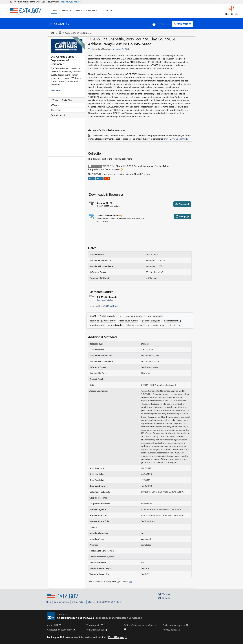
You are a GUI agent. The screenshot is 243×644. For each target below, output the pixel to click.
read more (56, 90)
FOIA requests (93, 625)
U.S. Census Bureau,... (78, 33)
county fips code (134, 316)
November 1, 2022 (120, 49)
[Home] (25, 11)
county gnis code (154, 316)
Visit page (182, 216)
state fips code (97, 325)
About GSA (53, 625)
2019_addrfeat (111, 306)
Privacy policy (170, 630)
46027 (93, 316)
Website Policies (79, 602)
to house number (134, 325)
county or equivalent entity (103, 321)
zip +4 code (175, 325)
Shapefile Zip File (105, 203)
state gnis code (115, 325)
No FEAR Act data (95, 630)
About (49, 602)
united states (159, 325)
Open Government (62, 602)
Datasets (165, 24)
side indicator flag (172, 321)
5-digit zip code (107, 316)
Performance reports (174, 625)
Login (120, 602)
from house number (129, 321)
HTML (92, 179)
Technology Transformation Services (116, 618)
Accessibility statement (60, 630)
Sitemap (91, 602)
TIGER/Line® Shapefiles (108, 215)
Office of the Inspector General (140, 625)
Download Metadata (105, 300)
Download (182, 204)
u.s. (148, 325)
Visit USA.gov (116, 637)
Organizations (183, 24)
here (131, 581)
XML (107, 179)
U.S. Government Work (176, 139)
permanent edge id (151, 321)
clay (121, 316)
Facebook (56, 110)
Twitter (55, 105)
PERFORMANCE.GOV (106, 602)
